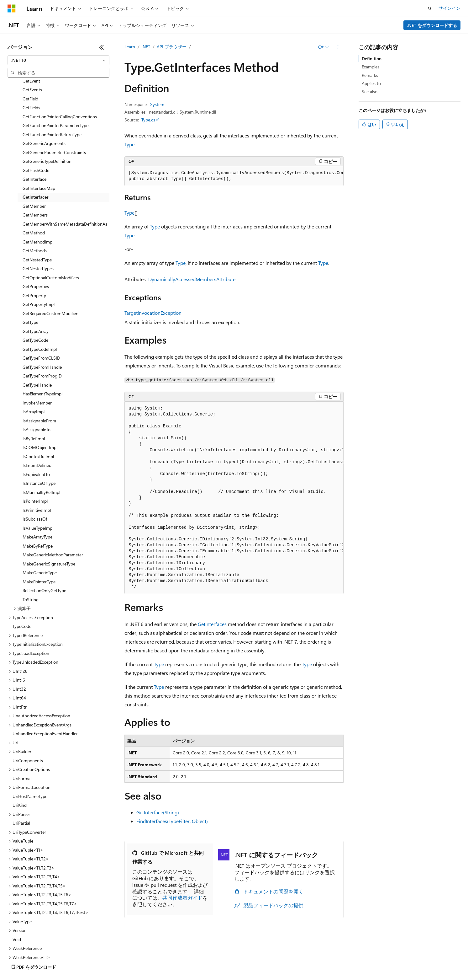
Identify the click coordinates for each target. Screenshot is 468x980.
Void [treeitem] (17, 885)
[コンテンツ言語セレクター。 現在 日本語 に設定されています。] (20, 946)
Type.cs (148, 120)
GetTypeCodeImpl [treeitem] (40, 295)
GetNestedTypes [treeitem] (38, 214)
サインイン (450, 8)
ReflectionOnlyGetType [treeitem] (44, 536)
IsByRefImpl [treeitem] (34, 384)
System (157, 104)
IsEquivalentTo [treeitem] (36, 420)
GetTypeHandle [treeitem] (37, 331)
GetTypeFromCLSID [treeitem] (41, 304)
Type (129, 144)
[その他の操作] (338, 47)
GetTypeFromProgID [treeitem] (42, 321)
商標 (290, 961)
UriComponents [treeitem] (28, 706)
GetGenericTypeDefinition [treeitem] (47, 107)
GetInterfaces (212, 624)
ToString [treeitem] (31, 545)
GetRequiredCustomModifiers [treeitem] (51, 259)
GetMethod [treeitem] (34, 178)
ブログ (87, 961)
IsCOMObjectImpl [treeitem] (40, 393)
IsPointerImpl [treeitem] (35, 447)
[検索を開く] (430, 8)
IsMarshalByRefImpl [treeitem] (41, 438)
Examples (371, 67)
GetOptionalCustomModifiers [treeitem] (51, 223)
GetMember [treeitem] (34, 152)
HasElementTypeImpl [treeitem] (42, 339)
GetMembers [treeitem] (35, 161)
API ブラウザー (172, 47)
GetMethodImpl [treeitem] (38, 187)
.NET (146, 47)
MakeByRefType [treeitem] (38, 492)
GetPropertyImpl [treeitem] (39, 250)
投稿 (110, 961)
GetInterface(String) (158, 812)
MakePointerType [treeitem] (39, 527)
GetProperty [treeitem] (34, 241)
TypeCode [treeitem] (22, 572)
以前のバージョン (55, 961)
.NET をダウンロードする (432, 25)
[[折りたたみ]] (102, 47)
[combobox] (58, 60)
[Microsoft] (12, 8)
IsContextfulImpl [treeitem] (38, 402)
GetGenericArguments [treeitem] (44, 89)
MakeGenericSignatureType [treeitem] (49, 509)
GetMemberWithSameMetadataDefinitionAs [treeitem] (65, 170)
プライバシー (135, 961)
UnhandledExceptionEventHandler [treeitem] (45, 679)
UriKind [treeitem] (20, 751)
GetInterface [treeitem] (34, 125)
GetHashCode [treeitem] (36, 116)
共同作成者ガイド (182, 898)
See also (370, 91)
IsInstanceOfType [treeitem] (39, 429)
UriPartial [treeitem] (21, 769)
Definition (372, 59)
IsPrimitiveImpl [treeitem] (37, 456)
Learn (130, 47)
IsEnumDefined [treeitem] (37, 411)
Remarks (370, 75)
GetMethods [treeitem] (35, 196)
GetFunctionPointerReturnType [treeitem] (52, 80)
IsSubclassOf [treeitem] (35, 465)
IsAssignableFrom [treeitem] (39, 366)
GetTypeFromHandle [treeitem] (42, 313)
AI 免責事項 (19, 961)
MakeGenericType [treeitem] (40, 518)
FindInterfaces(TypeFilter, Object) (172, 821)
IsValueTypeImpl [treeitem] (38, 474)
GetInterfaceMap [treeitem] (39, 134)
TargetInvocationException (153, 313)
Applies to (371, 83)
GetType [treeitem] (30, 268)
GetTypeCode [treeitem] (35, 286)
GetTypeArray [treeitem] (36, 277)
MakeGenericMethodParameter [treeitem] (53, 500)
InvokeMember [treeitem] (37, 348)
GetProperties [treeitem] (36, 232)
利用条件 (269, 961)
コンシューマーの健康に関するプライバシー (204, 961)
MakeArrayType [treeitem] (37, 482)
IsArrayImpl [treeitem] (34, 357)
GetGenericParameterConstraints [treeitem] (54, 98)
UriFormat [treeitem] (22, 724)
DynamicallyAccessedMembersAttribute (192, 279)
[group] (234, 176)
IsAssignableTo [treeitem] (37, 375)
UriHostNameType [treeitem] (30, 742)
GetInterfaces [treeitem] (36, 143)
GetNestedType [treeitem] (37, 205)
